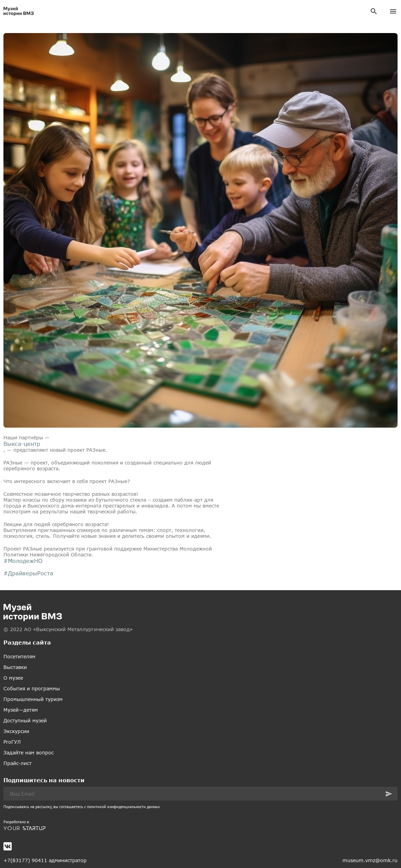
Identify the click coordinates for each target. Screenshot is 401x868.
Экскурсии (16, 731)
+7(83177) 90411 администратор (45, 860)
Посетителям (19, 656)
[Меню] (393, 11)
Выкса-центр (22, 444)
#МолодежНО (23, 561)
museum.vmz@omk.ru (370, 860)
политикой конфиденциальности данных (123, 807)
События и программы (32, 688)
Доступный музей (25, 720)
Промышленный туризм (33, 699)
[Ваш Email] (200, 794)
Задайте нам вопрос (29, 752)
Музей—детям (21, 710)
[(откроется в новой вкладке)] (200, 828)
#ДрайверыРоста (28, 573)
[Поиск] (374, 11)
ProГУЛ (12, 742)
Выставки (15, 667)
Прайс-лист (18, 763)
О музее (13, 678)
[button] (389, 794)
